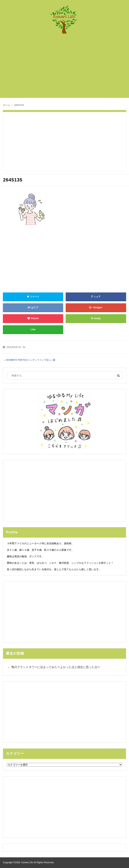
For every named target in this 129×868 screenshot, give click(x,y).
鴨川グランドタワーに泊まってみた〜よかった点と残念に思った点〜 (56, 667)
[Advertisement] (67, 68)
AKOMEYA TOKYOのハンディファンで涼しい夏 (31, 360)
